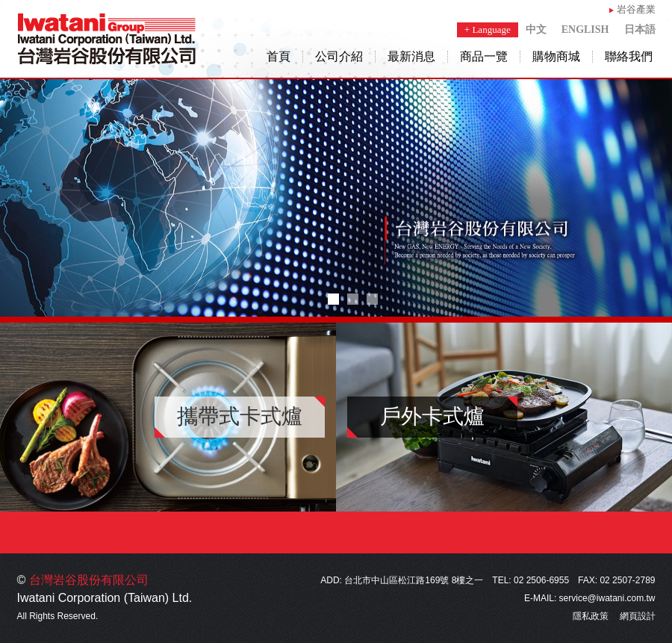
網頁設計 (638, 616)
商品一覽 (484, 57)
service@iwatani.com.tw (607, 598)
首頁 (279, 57)
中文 (536, 29)
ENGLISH (585, 29)
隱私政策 (591, 616)
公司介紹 (339, 57)
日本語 (640, 29)
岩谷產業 (636, 9)
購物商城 (556, 57)
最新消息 (411, 57)
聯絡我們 (629, 57)
